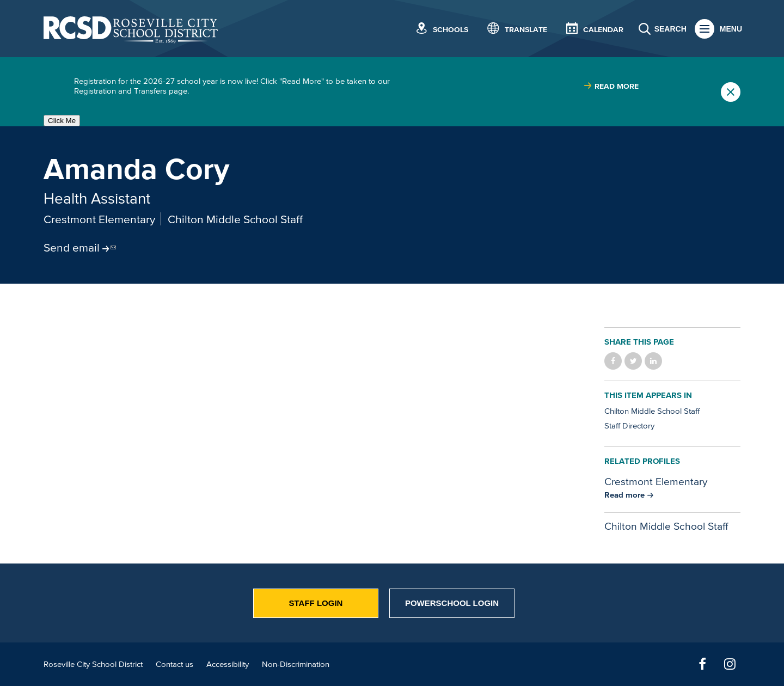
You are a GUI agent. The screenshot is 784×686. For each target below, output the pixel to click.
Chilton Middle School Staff (235, 219)
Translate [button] (526, 30)
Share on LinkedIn (653, 361)
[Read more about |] (611, 86)
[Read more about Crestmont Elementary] (629, 495)
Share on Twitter (633, 361)
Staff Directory (629, 425)
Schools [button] (451, 30)
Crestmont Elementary (99, 219)
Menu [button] (731, 29)
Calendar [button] (603, 30)
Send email (72, 247)
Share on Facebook (613, 361)
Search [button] (670, 29)
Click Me (62, 121)
